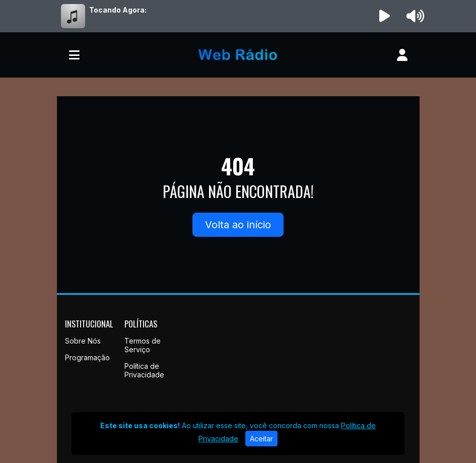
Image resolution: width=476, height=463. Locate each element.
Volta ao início (238, 225)
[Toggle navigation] (74, 55)
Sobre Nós (83, 341)
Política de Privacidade (144, 370)
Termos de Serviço (143, 345)
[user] (402, 55)
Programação (87, 357)
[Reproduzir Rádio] (384, 16)
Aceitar (261, 439)
